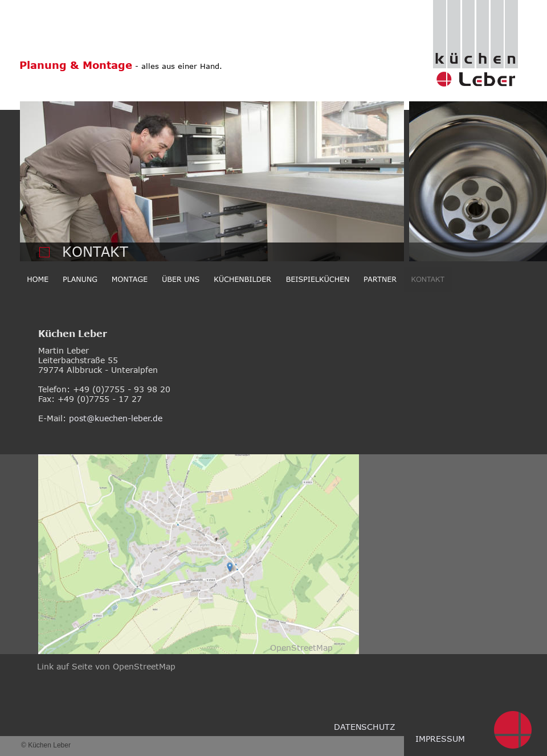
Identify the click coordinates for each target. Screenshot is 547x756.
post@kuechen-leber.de (116, 418)
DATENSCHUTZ (365, 727)
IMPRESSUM (440, 739)
